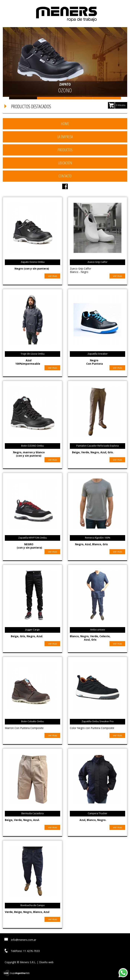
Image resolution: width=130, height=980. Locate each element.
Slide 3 (79, 98)
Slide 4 (107, 98)
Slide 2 (51, 98)
